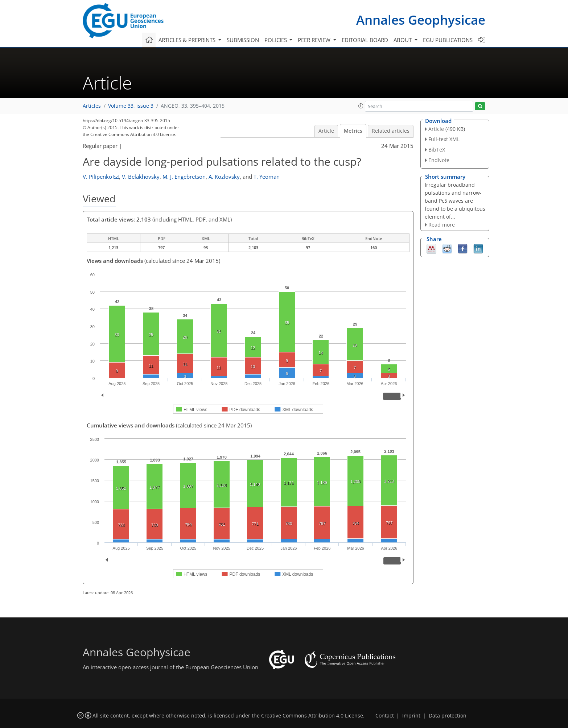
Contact (385, 716)
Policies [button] (276, 40)
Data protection (448, 716)
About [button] (403, 40)
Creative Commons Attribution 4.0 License (312, 716)
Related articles (391, 131)
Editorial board (365, 40)
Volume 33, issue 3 (131, 106)
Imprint (411, 716)
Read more (442, 225)
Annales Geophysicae (421, 20)
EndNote (439, 160)
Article (326, 131)
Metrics (353, 131)
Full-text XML (444, 139)
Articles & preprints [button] (188, 40)
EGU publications (448, 40)
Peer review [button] (315, 40)
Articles (92, 106)
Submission (243, 40)
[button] (361, 106)
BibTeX (437, 150)
